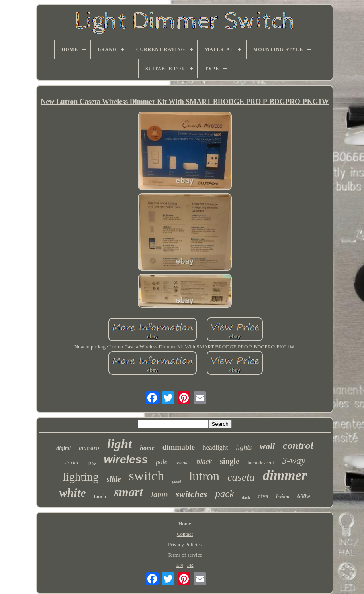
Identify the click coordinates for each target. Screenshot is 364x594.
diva (263, 496)
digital (64, 448)
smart (129, 492)
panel (176, 481)
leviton (283, 496)
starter (71, 463)
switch (146, 476)
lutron (204, 476)
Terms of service (185, 555)
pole (161, 462)
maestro (89, 448)
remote (182, 463)
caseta (241, 477)
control (298, 445)
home (147, 448)
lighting (80, 477)
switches (191, 494)
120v (91, 464)
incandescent (261, 463)
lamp (159, 494)
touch (100, 496)
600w (304, 496)
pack (224, 494)
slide (114, 479)
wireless (126, 459)
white (73, 493)
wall (267, 446)
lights (244, 447)
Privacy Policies (185, 544)
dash (246, 497)
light (119, 444)
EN (180, 565)
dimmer (285, 475)
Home (185, 524)
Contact (185, 534)
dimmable (179, 447)
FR (190, 565)
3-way (294, 460)
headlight (215, 447)
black (204, 462)
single (230, 461)
